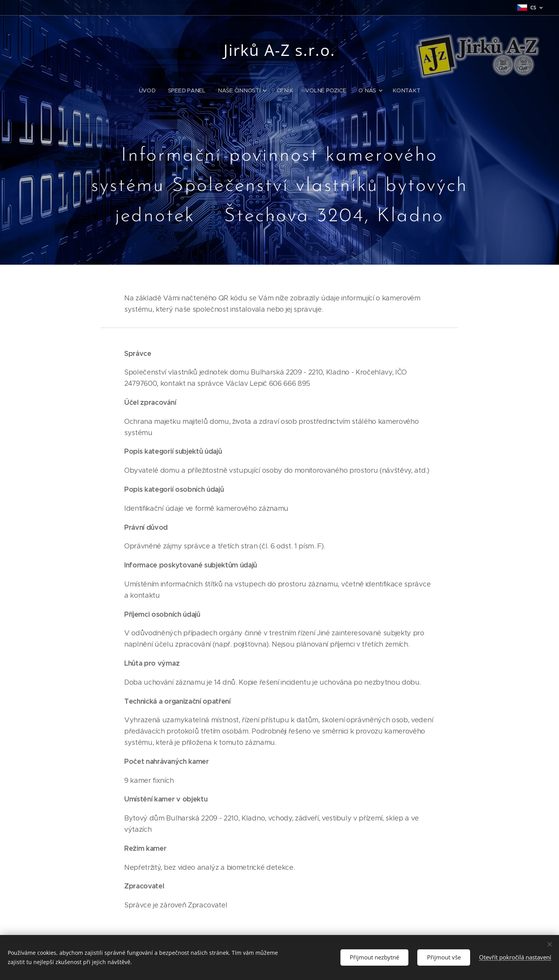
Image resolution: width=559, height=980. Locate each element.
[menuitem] (152, 90)
